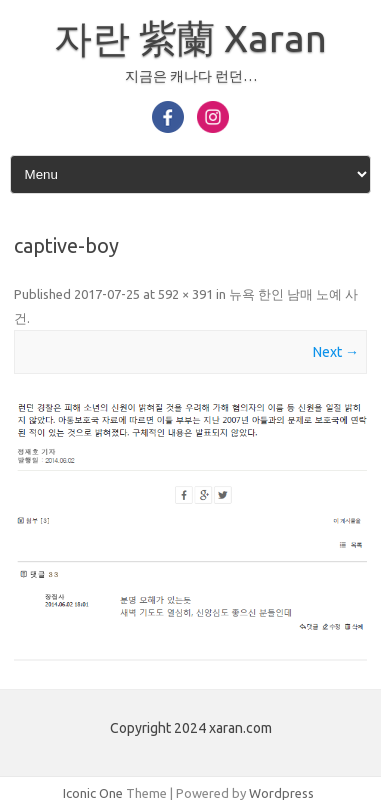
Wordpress (281, 793)
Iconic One (93, 793)
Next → (336, 352)
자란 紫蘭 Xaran (190, 38)
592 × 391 (185, 294)
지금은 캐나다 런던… (191, 76)
